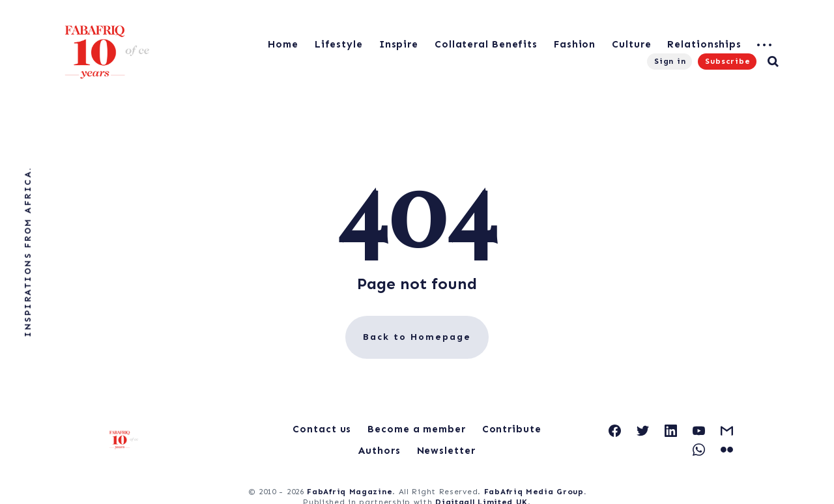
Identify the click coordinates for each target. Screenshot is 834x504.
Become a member (417, 429)
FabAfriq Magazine (350, 492)
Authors (379, 451)
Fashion (575, 44)
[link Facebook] (615, 431)
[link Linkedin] (671, 431)
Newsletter (446, 451)
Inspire (399, 44)
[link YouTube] (699, 431)
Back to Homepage (417, 337)
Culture (631, 44)
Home (283, 44)
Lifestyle (339, 44)
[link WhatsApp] (699, 450)
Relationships (704, 44)
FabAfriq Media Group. (535, 492)
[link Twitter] (643, 431)
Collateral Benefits (486, 44)
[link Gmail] (727, 431)
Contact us (322, 429)
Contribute (512, 429)
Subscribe (728, 61)
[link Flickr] (727, 450)
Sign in (670, 61)
